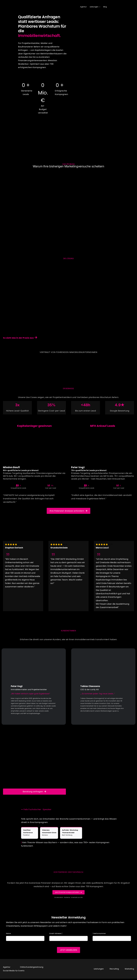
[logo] (13, 3)
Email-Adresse (56, 937)
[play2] (103, 654)
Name (8, 937)
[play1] (34, 654)
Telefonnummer (99, 937)
